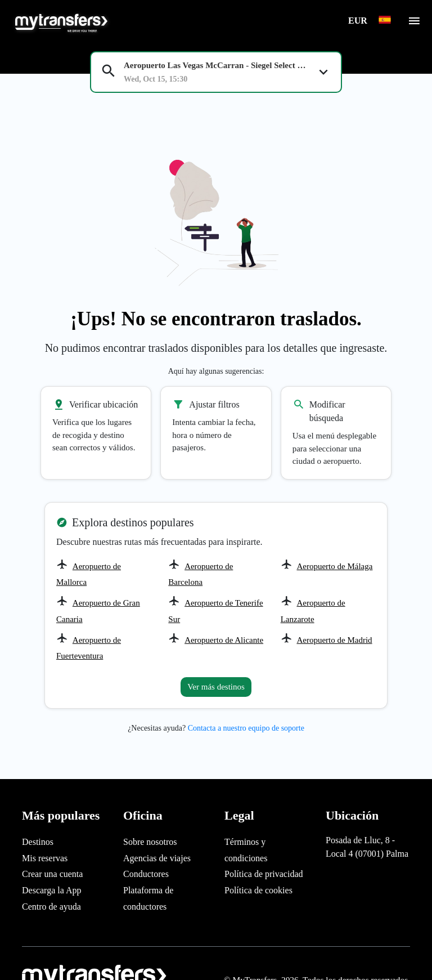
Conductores (146, 874)
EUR (359, 21)
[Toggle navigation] (414, 24)
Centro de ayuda (51, 907)
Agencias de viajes (157, 858)
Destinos (38, 842)
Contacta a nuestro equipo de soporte (246, 728)
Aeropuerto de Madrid (334, 640)
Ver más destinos (216, 687)
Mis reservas (45, 858)
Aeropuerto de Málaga (334, 566)
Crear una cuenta (52, 874)
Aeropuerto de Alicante (224, 640)
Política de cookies (258, 890)
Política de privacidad (264, 874)
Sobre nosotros (150, 842)
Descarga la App (51, 890)
